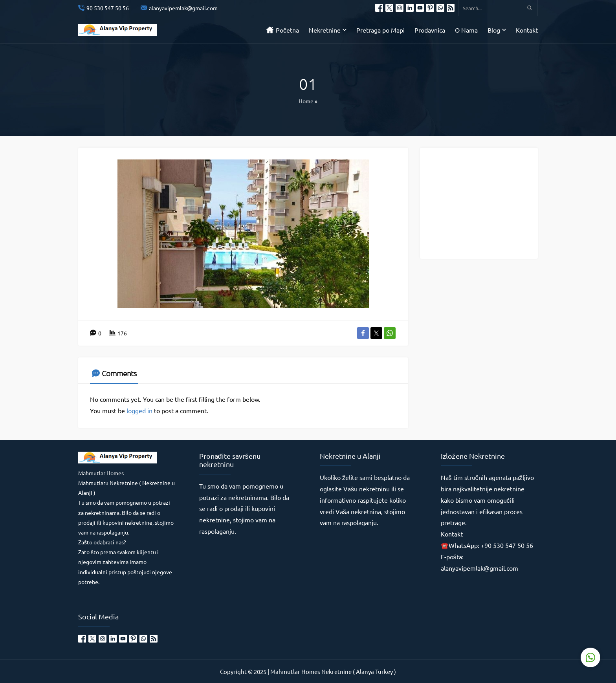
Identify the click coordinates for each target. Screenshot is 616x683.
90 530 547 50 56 (108, 8)
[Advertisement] (485, 203)
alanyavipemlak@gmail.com (183, 8)
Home (306, 101)
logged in (139, 410)
